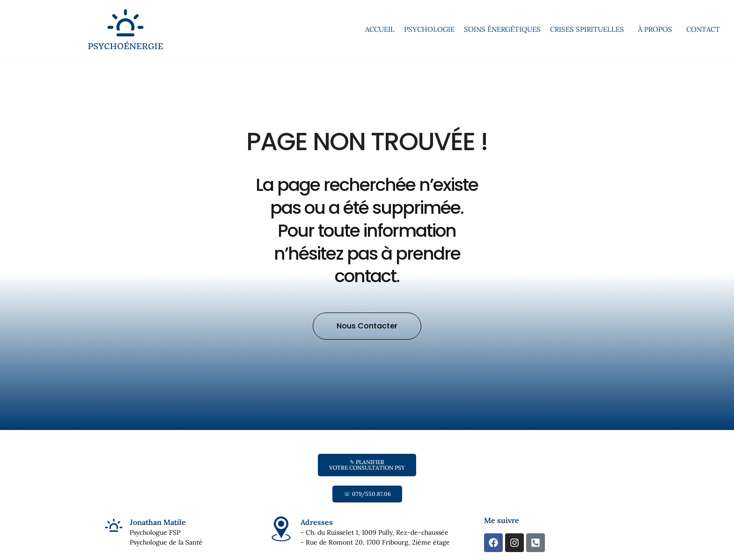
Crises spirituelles (589, 29)
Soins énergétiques (502, 29)
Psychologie (429, 29)
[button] (367, 347)
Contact (703, 29)
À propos (657, 29)
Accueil (380, 29)
